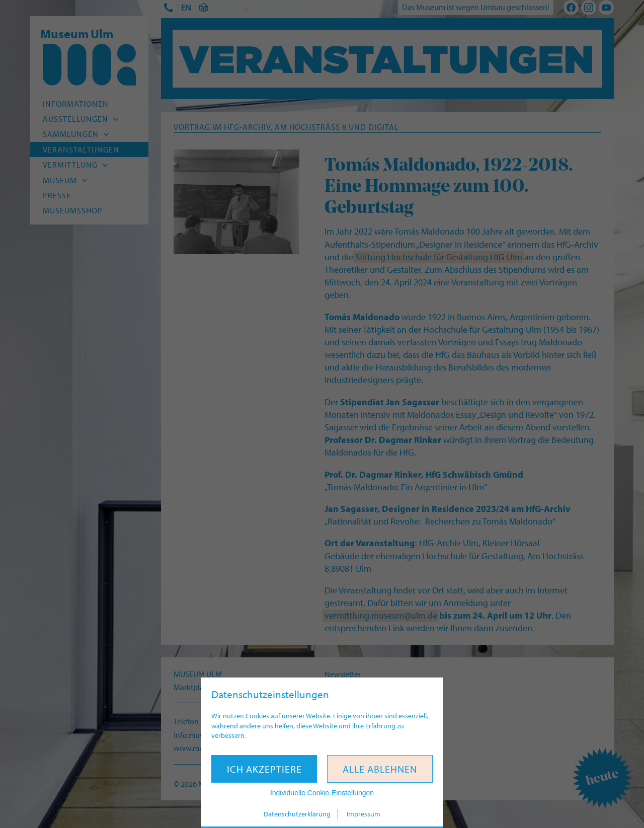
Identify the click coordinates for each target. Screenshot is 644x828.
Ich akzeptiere (264, 769)
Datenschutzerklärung (297, 814)
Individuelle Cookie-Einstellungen (322, 793)
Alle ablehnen (380, 769)
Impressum (364, 814)
